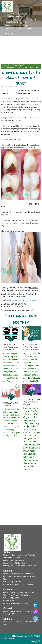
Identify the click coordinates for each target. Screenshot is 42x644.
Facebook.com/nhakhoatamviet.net (23, 585)
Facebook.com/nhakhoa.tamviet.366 (23, 566)
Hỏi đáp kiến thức (18, 65)
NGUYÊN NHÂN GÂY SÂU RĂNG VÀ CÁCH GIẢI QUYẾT (21, 68)
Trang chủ (5, 65)
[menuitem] (5, 65)
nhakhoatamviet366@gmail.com (22, 300)
